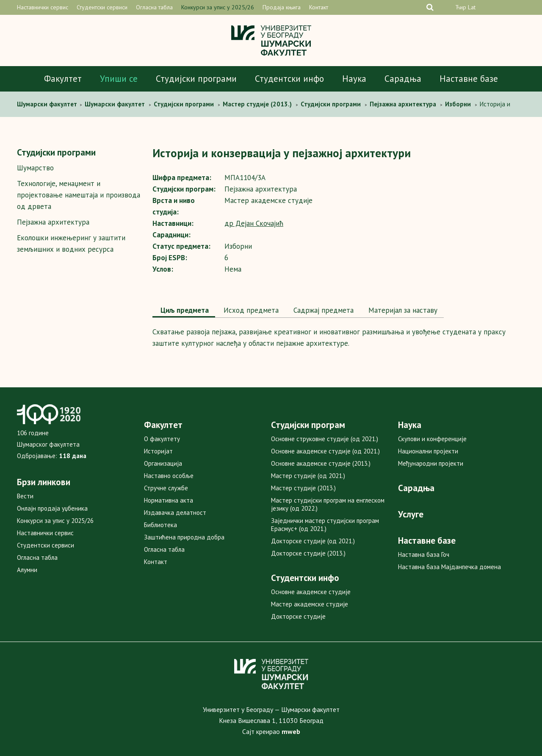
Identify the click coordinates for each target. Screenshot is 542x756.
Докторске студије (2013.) (308, 553)
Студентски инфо (289, 79)
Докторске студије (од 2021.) (313, 541)
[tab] (184, 311)
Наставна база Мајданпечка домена (449, 567)
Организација (163, 463)
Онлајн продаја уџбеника (52, 508)
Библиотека (160, 525)
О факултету (162, 439)
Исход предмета (250, 310)
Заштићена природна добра (184, 537)
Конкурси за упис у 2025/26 (218, 7)
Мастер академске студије (310, 604)
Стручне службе (166, 488)
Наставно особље (169, 476)
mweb (291, 731)
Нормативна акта (169, 500)
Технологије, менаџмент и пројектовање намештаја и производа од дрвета (79, 195)
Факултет (63, 79)
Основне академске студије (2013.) (321, 463)
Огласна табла (154, 7)
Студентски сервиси (102, 7)
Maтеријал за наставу (402, 310)
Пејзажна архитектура (53, 222)
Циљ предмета (184, 310)
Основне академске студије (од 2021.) (325, 451)
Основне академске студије (311, 592)
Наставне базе (469, 79)
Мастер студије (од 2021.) (308, 476)
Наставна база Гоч (424, 554)
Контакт (319, 7)
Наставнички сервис (43, 7)
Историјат (158, 451)
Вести (25, 496)
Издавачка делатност (175, 513)
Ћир (461, 7)
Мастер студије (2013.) (303, 488)
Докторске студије (298, 616)
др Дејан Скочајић (254, 223)
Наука (354, 79)
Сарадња (403, 79)
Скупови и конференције (432, 439)
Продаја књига (282, 7)
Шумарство (35, 168)
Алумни (27, 570)
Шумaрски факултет (48, 104)
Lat (472, 7)
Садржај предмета (322, 310)
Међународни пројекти (431, 463)
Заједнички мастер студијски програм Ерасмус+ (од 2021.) (325, 525)
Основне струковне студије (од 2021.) (325, 439)
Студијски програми (196, 79)
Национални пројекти (428, 451)
